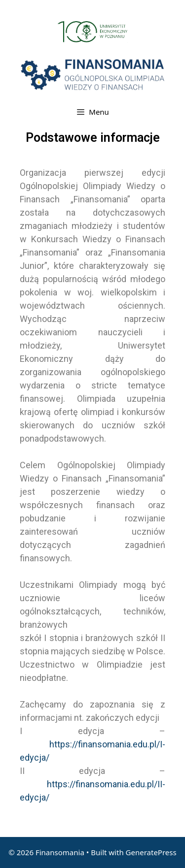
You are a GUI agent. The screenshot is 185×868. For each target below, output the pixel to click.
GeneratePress (151, 852)
